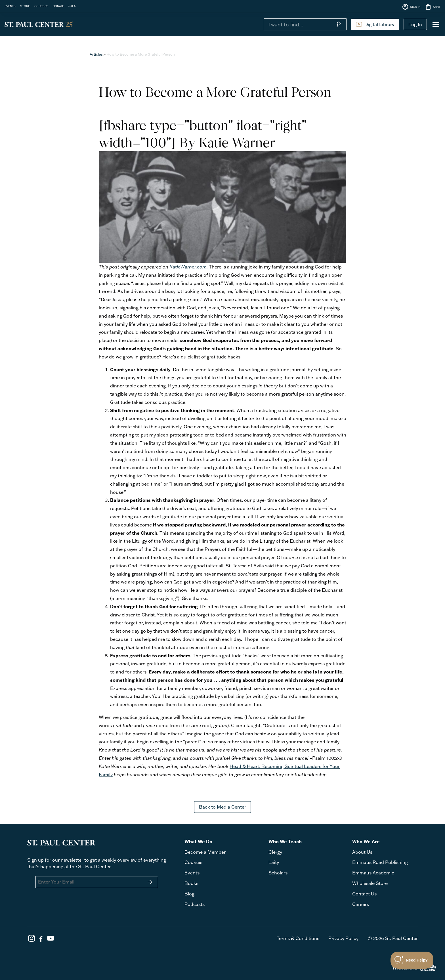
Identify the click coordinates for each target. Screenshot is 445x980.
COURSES (41, 6)
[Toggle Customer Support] (412, 960)
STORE (25, 6)
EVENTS (10, 6)
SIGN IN (411, 7)
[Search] (297, 24)
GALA (72, 6)
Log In (415, 24)
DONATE (58, 6)
